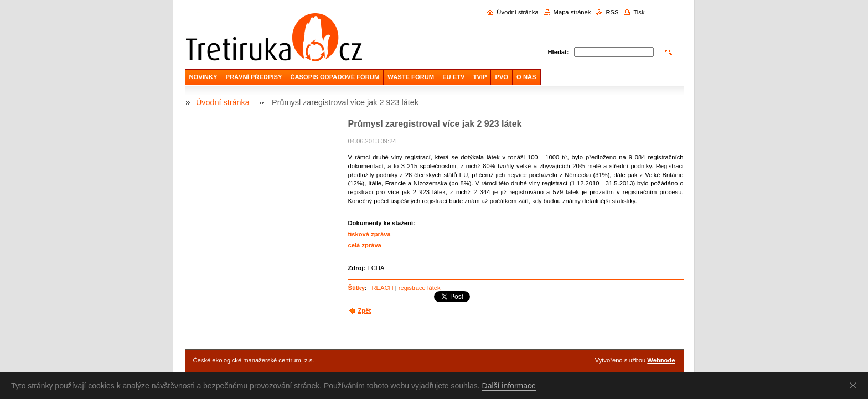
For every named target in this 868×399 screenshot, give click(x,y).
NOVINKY (203, 77)
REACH (382, 288)
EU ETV (453, 77)
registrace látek (420, 288)
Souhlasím (855, 385)
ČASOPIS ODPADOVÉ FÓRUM (335, 77)
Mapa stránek (572, 12)
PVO (502, 77)
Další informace (509, 386)
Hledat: (559, 52)
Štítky (356, 288)
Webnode (661, 360)
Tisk (639, 12)
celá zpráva (365, 245)
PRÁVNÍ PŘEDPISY (254, 77)
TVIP (480, 77)
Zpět (365, 310)
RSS (612, 12)
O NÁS (526, 77)
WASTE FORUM (411, 77)
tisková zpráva (370, 234)
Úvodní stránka (517, 12)
